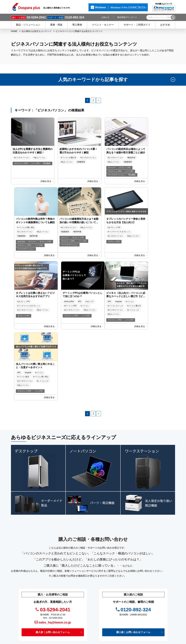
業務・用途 (56, 25)
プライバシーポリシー (117, 610)
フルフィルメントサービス (155, 595)
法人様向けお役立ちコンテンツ (37, 31)
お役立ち (111, 605)
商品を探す (77, 596)
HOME (14, 31)
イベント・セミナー (103, 25)
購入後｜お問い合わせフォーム (133, 564)
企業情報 (111, 623)
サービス (76, 605)
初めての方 (77, 619)
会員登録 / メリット (81, 610)
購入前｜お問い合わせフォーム (53, 564)
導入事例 (77, 25)
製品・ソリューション (28, 25)
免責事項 (111, 614)
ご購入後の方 (78, 614)
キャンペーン (113, 592)
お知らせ (105, 17)
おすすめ (165, 25)
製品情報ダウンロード (127, 17)
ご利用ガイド (78, 623)
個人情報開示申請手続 (117, 619)
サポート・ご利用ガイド (137, 25)
